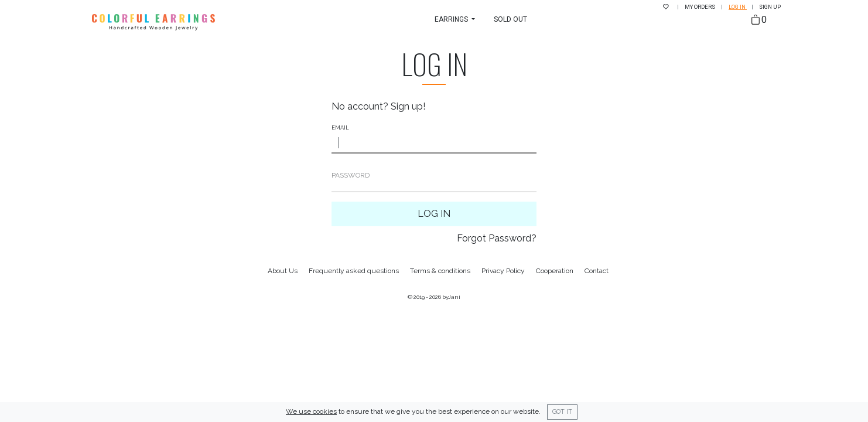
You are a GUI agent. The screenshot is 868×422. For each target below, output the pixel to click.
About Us (283, 271)
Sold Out (510, 19)
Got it (562, 411)
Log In (434, 214)
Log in (738, 7)
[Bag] (759, 20)
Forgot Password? (497, 238)
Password (351, 175)
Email (340, 128)
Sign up (770, 7)
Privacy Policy (503, 271)
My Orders (700, 7)
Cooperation (555, 271)
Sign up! (408, 106)
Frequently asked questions (354, 271)
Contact (597, 271)
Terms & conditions (440, 271)
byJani (451, 297)
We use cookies (311, 411)
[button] (455, 19)
